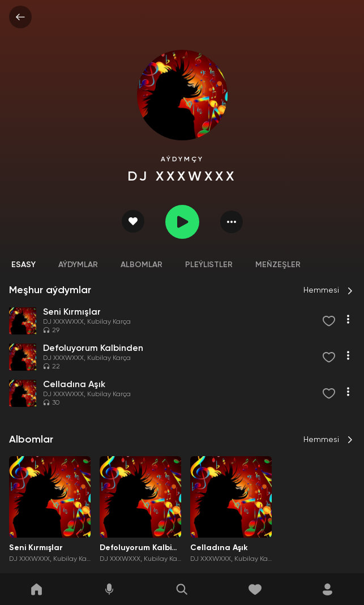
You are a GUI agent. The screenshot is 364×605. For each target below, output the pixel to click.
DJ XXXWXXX (63, 322)
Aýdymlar (78, 265)
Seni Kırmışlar (36, 548)
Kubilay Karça (109, 322)
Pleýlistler (209, 265)
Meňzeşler (278, 265)
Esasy (23, 265)
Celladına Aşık (219, 548)
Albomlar (142, 265)
